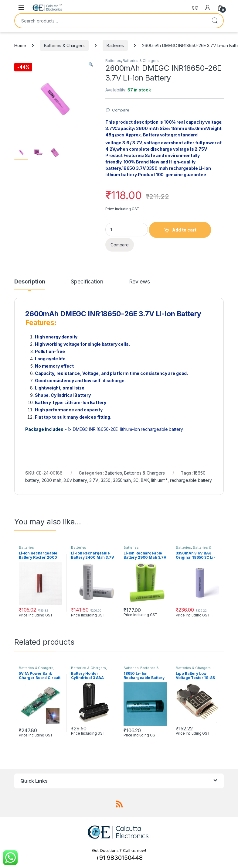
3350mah (122, 480)
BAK (145, 480)
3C (136, 480)
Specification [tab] (87, 282)
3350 (106, 480)
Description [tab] (30, 282)
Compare (121, 110)
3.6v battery (75, 480)
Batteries (115, 45)
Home (20, 45)
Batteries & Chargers (64, 45)
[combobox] (110, 21)
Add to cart (184, 230)
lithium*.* (159, 480)
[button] (91, 65)
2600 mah (51, 480)
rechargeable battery (191, 480)
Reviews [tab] (139, 282)
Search (215, 21)
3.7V (94, 480)
